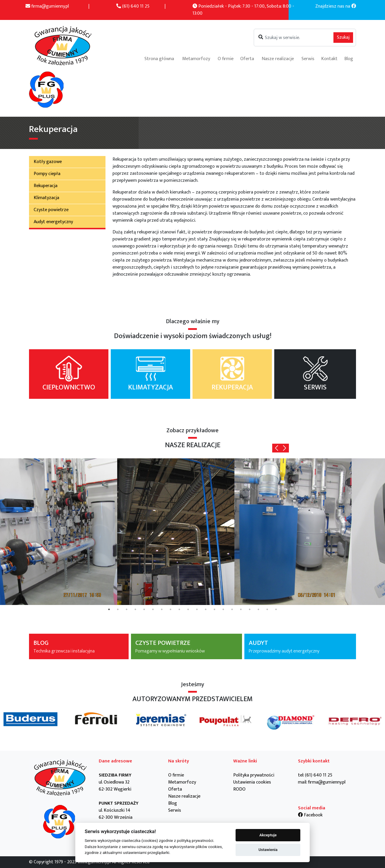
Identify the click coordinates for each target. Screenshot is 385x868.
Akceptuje (268, 835)
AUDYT (300, 646)
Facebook (310, 815)
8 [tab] (171, 609)
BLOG (79, 646)
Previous (277, 448)
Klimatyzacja (46, 198)
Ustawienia (268, 850)
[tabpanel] (59, 532)
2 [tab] (118, 609)
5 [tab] (144, 609)
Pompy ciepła (47, 174)
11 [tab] (197, 609)
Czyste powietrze (51, 210)
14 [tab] (223, 609)
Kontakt (329, 59)
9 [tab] (179, 609)
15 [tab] (232, 609)
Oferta (247, 59)
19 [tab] (267, 609)
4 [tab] (135, 609)
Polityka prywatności (254, 775)
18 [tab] (258, 609)
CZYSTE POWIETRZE (186, 646)
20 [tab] (276, 609)
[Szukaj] (305, 38)
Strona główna (159, 59)
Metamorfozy (196, 59)
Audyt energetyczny (53, 222)
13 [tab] (214, 609)
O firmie (226, 59)
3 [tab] (127, 609)
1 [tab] (109, 609)
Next (285, 448)
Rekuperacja (46, 186)
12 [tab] (206, 609)
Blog (349, 59)
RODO (239, 789)
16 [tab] (241, 609)
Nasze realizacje (278, 59)
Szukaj (343, 37)
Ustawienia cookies (252, 782)
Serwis (308, 59)
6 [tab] (153, 609)
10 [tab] (188, 609)
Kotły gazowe (48, 162)
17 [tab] (250, 609)
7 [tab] (162, 609)
